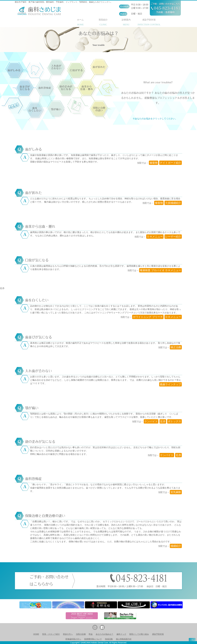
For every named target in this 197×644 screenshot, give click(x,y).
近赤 (2, 288)
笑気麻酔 (176, 492)
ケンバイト (151, 421)
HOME (36, 634)
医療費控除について (93, 639)
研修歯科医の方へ (73, 639)
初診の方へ (68, 634)
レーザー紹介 (173, 237)
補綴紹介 (176, 546)
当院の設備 (81, 634)
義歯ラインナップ (170, 384)
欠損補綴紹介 (173, 203)
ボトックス (174, 421)
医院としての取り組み (139, 634)
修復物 (154, 163)
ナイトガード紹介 (170, 163)
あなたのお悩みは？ (104, 634)
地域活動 (109, 639)
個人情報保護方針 (124, 639)
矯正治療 (176, 347)
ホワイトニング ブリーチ (148, 317)
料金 (91, 634)
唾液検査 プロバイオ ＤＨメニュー (160, 270)
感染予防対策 (158, 634)
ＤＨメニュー (155, 237)
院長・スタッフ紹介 (51, 634)
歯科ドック (121, 634)
